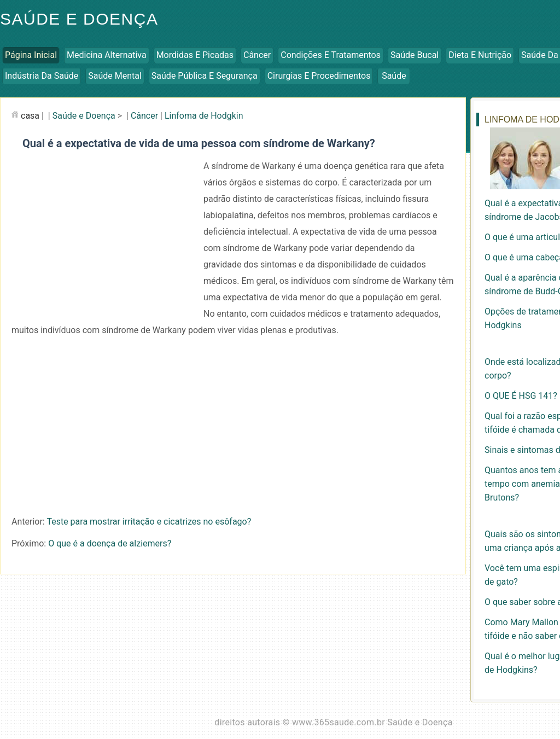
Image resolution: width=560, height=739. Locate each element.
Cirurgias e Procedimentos (319, 76)
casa (30, 116)
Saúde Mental (115, 76)
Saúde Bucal (415, 55)
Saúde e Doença (84, 116)
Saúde (394, 76)
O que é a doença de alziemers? (110, 543)
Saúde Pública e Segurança (205, 76)
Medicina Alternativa (107, 55)
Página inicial (31, 55)
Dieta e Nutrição (480, 55)
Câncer (257, 55)
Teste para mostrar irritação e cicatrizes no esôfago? (149, 522)
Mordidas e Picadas (195, 55)
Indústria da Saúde (42, 76)
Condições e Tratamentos (331, 55)
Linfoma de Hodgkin (204, 116)
